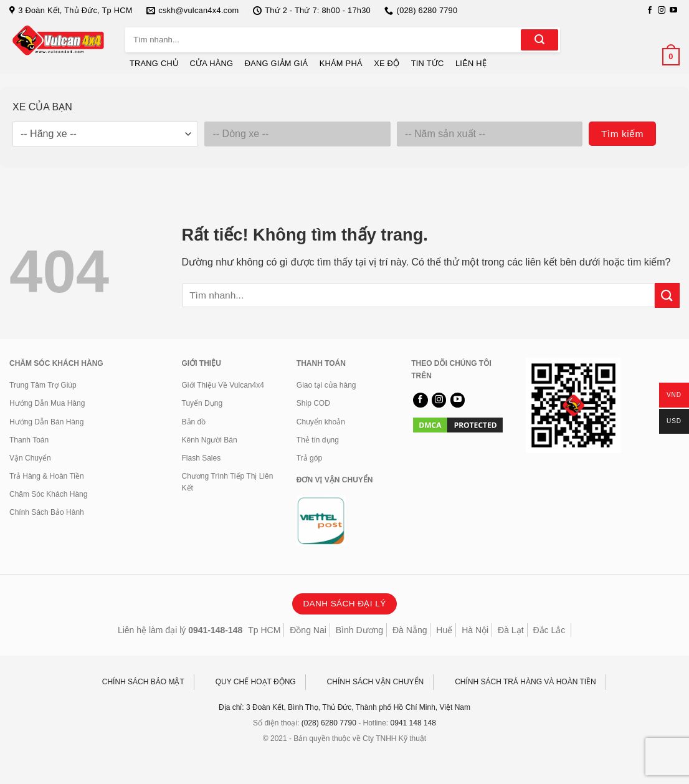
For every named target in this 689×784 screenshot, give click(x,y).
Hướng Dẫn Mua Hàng (47, 403)
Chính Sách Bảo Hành (47, 512)
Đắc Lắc (549, 630)
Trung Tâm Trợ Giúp (43, 385)
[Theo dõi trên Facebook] (650, 11)
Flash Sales (202, 458)
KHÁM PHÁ (341, 63)
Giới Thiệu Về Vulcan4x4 (223, 385)
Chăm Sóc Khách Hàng (48, 494)
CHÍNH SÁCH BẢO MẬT (143, 682)
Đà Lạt (511, 630)
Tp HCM (264, 630)
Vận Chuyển (30, 458)
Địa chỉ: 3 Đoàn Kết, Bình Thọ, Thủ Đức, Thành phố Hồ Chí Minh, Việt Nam (344, 707)
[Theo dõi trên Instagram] (662, 11)
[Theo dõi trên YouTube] (673, 11)
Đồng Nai (308, 630)
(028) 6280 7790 (329, 723)
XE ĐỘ (387, 63)
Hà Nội (475, 630)
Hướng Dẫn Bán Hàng (46, 422)
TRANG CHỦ (154, 63)
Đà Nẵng (410, 630)
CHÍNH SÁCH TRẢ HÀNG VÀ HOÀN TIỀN (525, 682)
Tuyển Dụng (202, 403)
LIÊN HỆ (471, 63)
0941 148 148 (413, 723)
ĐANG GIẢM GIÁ (277, 63)
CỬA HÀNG (212, 63)
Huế (444, 630)
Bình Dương (359, 630)
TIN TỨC (428, 63)
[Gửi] (539, 40)
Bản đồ (194, 422)
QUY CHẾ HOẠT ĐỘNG (256, 682)
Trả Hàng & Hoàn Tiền (47, 476)
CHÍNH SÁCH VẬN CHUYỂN (376, 682)
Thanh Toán (29, 440)
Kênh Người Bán (210, 440)
